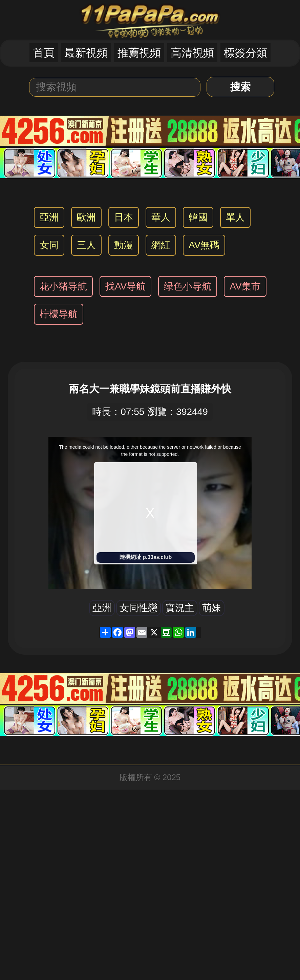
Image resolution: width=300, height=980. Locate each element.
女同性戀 (138, 608)
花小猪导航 (63, 286)
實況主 (180, 608)
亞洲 (49, 217)
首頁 (44, 53)
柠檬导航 (59, 314)
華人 (161, 217)
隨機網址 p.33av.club (146, 557)
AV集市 (245, 286)
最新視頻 (86, 53)
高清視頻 (192, 53)
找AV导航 (125, 286)
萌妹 (212, 608)
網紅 (161, 245)
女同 (49, 245)
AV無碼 (204, 245)
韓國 (198, 217)
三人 (86, 245)
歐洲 (86, 217)
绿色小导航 (188, 286)
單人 (235, 217)
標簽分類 (245, 53)
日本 (124, 217)
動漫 (124, 245)
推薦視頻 (139, 53)
